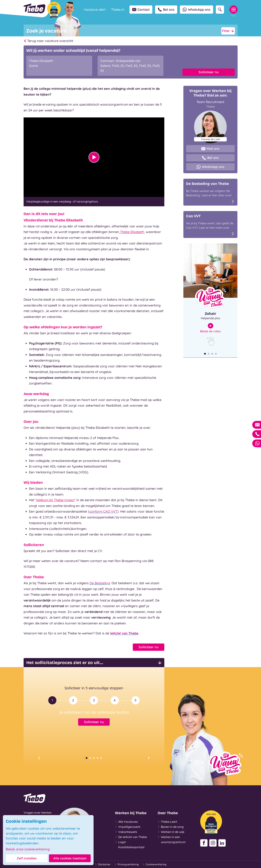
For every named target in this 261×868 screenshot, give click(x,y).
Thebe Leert (167, 822)
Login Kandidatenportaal (130, 844)
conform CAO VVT (103, 511)
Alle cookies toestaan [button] (70, 858)
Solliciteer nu (209, 72)
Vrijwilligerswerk (128, 827)
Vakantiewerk (126, 832)
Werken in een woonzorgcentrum (172, 839)
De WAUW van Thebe (131, 837)
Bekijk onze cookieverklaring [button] (28, 849)
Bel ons (166, 10)
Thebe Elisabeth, (132, 232)
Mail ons (210, 149)
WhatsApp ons (197, 10)
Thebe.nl (118, 10)
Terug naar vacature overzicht (48, 41)
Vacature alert (95, 10)
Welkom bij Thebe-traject (55, 500)
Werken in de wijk (171, 832)
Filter (228, 31)
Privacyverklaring (127, 864)
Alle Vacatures (126, 822)
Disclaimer (103, 864)
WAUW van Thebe (124, 633)
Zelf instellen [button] (27, 858)
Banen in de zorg (171, 827)
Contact (141, 10)
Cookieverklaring (154, 864)
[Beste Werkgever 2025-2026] (54, 10)
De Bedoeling (100, 583)
